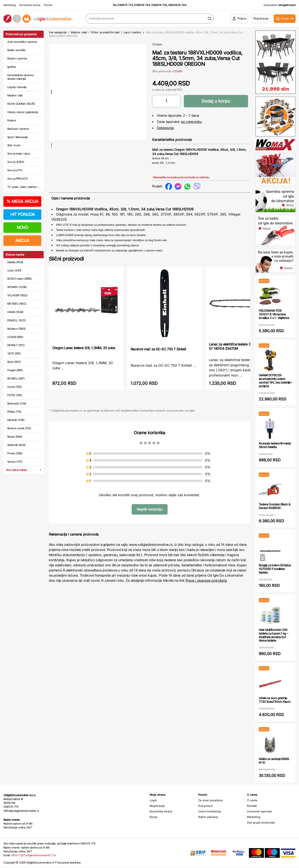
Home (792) (15, 387)
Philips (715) (14, 412)
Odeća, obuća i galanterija (23, 112)
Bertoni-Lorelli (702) (19, 428)
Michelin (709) (16, 420)
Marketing (10, 5)
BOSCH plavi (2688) (19, 279)
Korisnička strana (30, 5)
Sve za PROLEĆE (17, 179)
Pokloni (12, 120)
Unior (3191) (14, 270)
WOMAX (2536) (17, 287)
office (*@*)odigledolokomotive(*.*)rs (33, 855)
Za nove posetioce (210, 800)
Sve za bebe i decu (19, 154)
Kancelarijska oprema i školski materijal (21, 77)
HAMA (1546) (15, 312)
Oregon (157, 44)
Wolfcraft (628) (16, 445)
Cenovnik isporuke (260, 811)
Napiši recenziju (150, 509)
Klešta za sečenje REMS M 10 (274, 761)
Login (153, 800)
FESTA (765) (15, 395)
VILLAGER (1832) (17, 295)
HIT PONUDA (22, 214)
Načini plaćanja (208, 817)
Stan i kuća (14, 145)
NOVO (22, 227)
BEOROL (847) (16, 378)
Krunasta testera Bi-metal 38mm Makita (275, 445)
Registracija (157, 806)
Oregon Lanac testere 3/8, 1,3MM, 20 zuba (84, 348)
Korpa (153, 817)
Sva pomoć (205, 806)
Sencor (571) (15, 462)
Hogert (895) (15, 370)
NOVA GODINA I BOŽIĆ (21, 104)
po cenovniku (191, 122)
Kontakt (252, 806)
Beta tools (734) (17, 403)
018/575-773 (125, 5)
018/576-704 (142, 5)
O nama (252, 800)
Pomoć (48, 5)
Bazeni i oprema (17, 58)
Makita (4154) (15, 262)
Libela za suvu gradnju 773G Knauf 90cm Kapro (274, 700)
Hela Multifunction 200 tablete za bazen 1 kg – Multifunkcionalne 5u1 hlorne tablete (273, 635)
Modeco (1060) (16, 329)
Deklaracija (165, 128)
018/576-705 (159, 5)
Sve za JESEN (16, 162)
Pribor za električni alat (105, 32)
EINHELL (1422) (17, 320)
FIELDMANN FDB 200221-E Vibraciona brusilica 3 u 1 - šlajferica (274, 314)
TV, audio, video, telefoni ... (24, 187)
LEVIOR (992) (15, 337)
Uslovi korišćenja (209, 811)
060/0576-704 (177, 5)
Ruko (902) (14, 362)
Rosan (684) (15, 437)
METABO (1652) (17, 304)
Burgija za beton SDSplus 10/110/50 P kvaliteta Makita (275, 569)
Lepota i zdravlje (17, 87)
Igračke (12, 67)
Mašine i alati (15, 95)
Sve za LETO (15, 170)
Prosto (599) (15, 453)
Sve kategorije (58, 32)
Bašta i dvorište (16, 50)
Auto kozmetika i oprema (22, 42)
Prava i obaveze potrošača (206, 580)
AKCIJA (22, 241)
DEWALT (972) (16, 345)
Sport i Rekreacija (17, 137)
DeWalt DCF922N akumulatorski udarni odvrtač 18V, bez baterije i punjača (275, 380)
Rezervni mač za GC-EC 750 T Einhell (158, 349)
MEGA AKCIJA (22, 201)
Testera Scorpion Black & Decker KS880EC (274, 506)
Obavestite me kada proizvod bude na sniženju (181, 177)
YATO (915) (14, 353)
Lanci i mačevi (132, 32)
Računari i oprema (18, 129)
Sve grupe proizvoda (261, 822)
